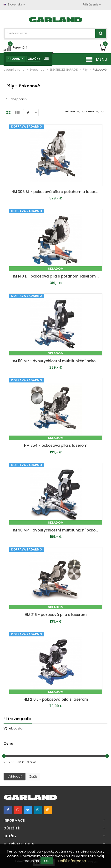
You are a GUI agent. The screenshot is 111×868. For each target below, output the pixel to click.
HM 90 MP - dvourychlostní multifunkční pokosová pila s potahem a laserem (57, 530)
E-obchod (38, 70)
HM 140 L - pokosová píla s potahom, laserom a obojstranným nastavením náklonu (57, 276)
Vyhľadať (15, 776)
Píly (86, 70)
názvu (70, 111)
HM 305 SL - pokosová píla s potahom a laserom (56, 192)
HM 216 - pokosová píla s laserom (56, 615)
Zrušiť (33, 776)
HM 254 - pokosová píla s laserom (56, 445)
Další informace (72, 861)
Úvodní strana (14, 70)
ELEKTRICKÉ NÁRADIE (64, 70)
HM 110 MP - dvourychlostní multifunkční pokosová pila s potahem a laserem (57, 361)
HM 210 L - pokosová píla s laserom (56, 699)
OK (47, 861)
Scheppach (17, 99)
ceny (91, 111)
